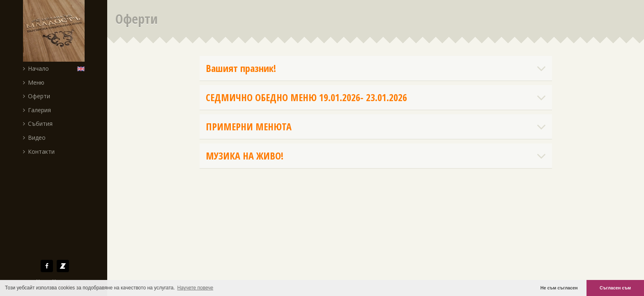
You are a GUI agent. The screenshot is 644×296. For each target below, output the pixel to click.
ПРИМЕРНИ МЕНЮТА (376, 127)
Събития (38, 124)
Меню (34, 82)
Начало (36, 68)
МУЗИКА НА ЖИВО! (376, 156)
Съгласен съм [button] (615, 288)
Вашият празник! (376, 68)
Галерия (37, 110)
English (83, 68)
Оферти (37, 96)
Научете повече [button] (195, 288)
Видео (34, 138)
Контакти (39, 151)
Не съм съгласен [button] (559, 288)
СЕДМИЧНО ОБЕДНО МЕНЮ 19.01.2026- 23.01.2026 (376, 97)
